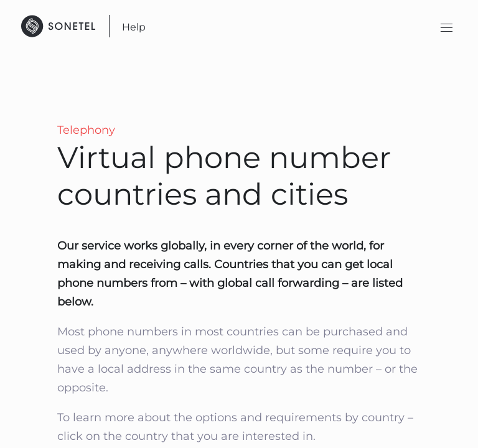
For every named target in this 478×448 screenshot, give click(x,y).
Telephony (86, 130)
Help (134, 27)
